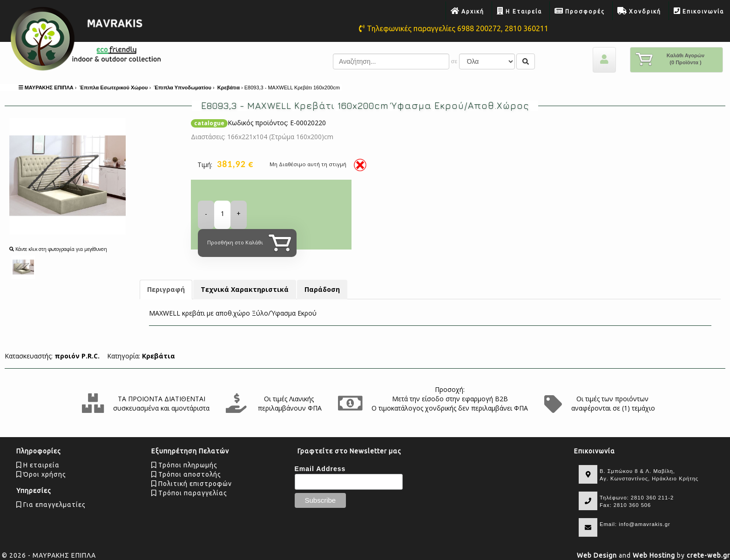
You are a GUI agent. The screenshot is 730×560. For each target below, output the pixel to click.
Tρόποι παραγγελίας (189, 493)
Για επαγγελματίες (51, 505)
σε (454, 61)
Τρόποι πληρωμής (184, 465)
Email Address (320, 469)
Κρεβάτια (159, 356)
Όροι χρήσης (41, 474)
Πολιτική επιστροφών (192, 484)
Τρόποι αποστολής (186, 474)
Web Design (597, 555)
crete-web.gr (708, 555)
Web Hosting (654, 555)
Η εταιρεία (38, 465)
